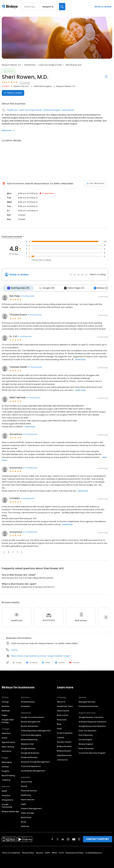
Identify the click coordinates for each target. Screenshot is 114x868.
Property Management (31, 808)
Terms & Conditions (11, 852)
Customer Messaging (31, 735)
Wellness (25, 826)
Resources (62, 719)
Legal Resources (64, 755)
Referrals (6, 710)
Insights (5, 771)
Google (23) (45, 288)
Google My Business (30, 752)
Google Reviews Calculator (91, 717)
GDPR (47, 852)
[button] (22, 552)
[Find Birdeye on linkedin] (63, 839)
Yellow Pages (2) (72, 288)
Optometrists (68, 110)
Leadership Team (65, 706)
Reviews (5, 706)
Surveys (5, 766)
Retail (24, 821)
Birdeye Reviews (64, 746)
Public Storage (27, 813)
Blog (59, 724)
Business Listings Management (35, 761)
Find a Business (86, 735)
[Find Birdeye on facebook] (52, 839)
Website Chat (27, 744)
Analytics (6, 795)
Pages (5, 715)
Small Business (28, 701)
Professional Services (88, 706)
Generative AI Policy (75, 852)
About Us (61, 701)
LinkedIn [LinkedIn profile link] (60, 662)
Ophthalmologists (43, 86)
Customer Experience (31, 766)
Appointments (9, 742)
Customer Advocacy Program (92, 752)
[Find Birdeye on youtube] (74, 839)
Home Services (28, 799)
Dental (24, 786)
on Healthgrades (27, 296)
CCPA (61, 852)
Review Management (31, 721)
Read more (8, 130)
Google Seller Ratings (8, 721)
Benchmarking (8, 775)
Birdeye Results (64, 750)
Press (59, 728)
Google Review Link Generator (92, 726)
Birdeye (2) (98, 288)
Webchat (6, 733)
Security (39, 852)
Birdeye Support (86, 744)
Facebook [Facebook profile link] (32, 662)
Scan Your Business (88, 730)
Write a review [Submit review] (13, 93)
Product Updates (65, 733)
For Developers (85, 739)
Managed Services (87, 701)
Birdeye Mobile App (10, 811)
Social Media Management (33, 770)
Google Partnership (7, 805)
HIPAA (54, 852)
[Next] (106, 617)
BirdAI (4, 791)
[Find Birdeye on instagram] (68, 839)
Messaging (7, 762)
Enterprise (26, 706)
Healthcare (30, 65)
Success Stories (64, 741)
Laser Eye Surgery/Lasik (50, 65)
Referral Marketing (29, 739)
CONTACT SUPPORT (98, 839)
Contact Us (62, 759)
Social (4, 737)
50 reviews (25, 82)
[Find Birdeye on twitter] (58, 839)
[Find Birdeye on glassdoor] (79, 839)
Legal (23, 804)
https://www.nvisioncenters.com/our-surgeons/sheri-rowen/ (41, 655)
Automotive (26, 781)
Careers (61, 737)
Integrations (7, 799)
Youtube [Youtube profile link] (74, 662)
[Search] (62, 7)
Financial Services (29, 790)
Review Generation (30, 726)
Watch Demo (63, 710)
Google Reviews (28, 748)
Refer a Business (86, 748)
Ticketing (6, 780)
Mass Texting (8, 746)
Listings (5, 701)
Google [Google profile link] (17, 662)
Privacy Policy (28, 852)
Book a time (62, 715)
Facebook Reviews (29, 757)
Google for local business (33, 717)
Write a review (103, 7)
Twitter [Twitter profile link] (46, 662)
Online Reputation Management (36, 730)
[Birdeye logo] (10, 7)
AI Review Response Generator (93, 721)
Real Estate (26, 817)
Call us (14, 649)
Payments (7, 751)
